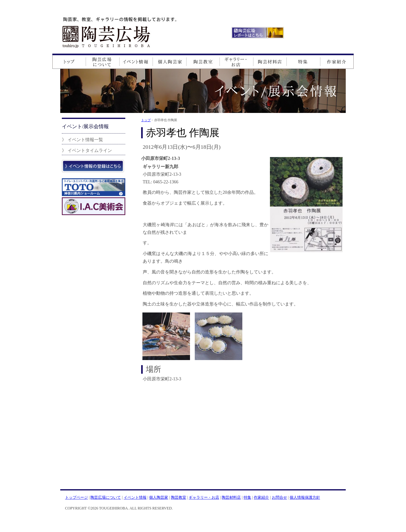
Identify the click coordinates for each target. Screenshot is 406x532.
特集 (247, 497)
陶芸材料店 (231, 497)
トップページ (76, 497)
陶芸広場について (106, 497)
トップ (146, 120)
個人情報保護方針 (305, 497)
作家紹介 (261, 497)
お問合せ (279, 497)
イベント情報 (135, 497)
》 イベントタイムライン (87, 150)
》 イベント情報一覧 (82, 140)
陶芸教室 (179, 497)
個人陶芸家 (159, 497)
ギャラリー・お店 (204, 497)
